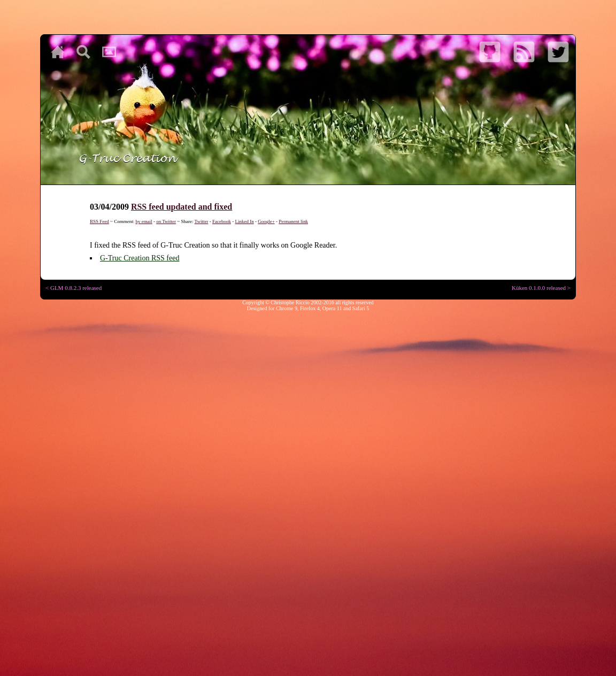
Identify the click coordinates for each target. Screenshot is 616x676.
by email (144, 221)
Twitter (202, 221)
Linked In (244, 221)
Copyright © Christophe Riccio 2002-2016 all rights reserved (308, 302)
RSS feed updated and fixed (182, 207)
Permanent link (293, 221)
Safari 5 (361, 308)
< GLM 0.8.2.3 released (74, 288)
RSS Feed (99, 221)
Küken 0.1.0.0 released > (541, 288)
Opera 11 (332, 308)
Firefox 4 (310, 308)
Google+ (266, 221)
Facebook (222, 221)
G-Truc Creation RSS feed (140, 258)
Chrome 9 (287, 308)
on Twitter (166, 221)
